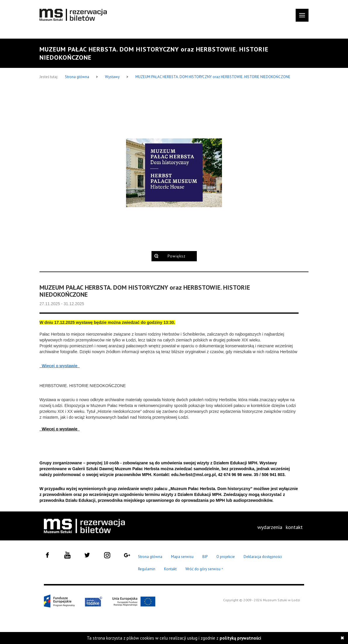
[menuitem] (270, 527)
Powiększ (176, 256)
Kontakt (170, 569)
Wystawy (113, 77)
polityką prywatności (240, 638)
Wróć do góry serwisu (204, 569)
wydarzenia (270, 527)
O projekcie (226, 557)
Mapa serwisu (182, 557)
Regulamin (147, 569)
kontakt (294, 527)
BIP (205, 557)
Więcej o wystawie (60, 366)
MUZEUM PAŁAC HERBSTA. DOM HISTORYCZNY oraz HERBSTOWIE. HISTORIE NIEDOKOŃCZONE (213, 77)
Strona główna (77, 77)
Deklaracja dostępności (263, 557)
